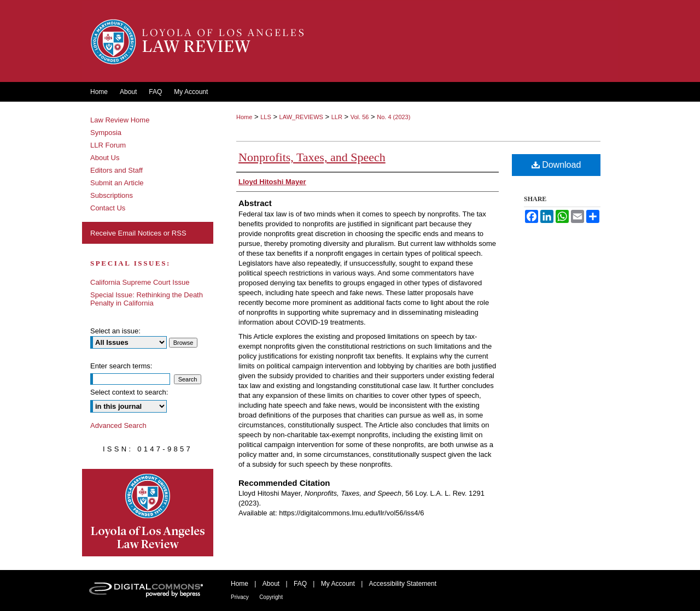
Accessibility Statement (403, 584)
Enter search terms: (121, 366)
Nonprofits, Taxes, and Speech (312, 157)
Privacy (240, 597)
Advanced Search (118, 425)
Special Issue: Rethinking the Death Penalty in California (147, 299)
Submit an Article (117, 183)
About (271, 584)
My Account (338, 584)
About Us (105, 158)
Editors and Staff (116, 170)
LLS (266, 117)
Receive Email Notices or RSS (138, 233)
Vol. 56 (360, 117)
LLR (337, 117)
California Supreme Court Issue (140, 282)
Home (244, 117)
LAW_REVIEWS (301, 117)
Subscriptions (112, 195)
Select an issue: (115, 331)
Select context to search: (129, 392)
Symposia (106, 133)
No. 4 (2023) (393, 117)
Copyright (271, 597)
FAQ (300, 584)
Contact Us (108, 208)
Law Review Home (120, 120)
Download (556, 165)
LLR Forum (108, 145)
